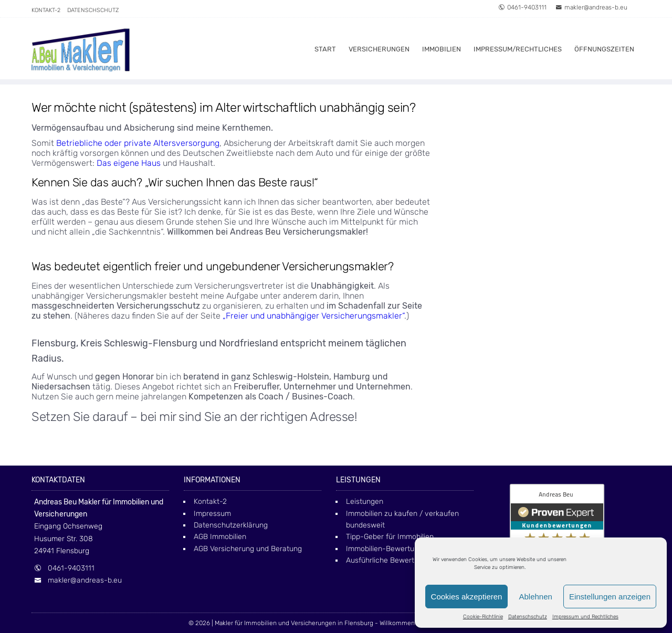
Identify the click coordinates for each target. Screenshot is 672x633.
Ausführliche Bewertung (386, 560)
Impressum (212, 514)
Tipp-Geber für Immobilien (390, 537)
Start (325, 49)
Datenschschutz (528, 617)
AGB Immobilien (220, 537)
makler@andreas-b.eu (591, 7)
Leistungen (365, 502)
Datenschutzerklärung (231, 525)
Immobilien (442, 49)
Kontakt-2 (46, 10)
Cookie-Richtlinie (483, 617)
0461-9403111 (522, 7)
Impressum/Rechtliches (518, 49)
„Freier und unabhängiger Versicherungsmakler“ (313, 316)
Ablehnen (535, 597)
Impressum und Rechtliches (585, 617)
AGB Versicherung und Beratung (248, 549)
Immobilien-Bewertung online (395, 549)
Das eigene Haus (129, 163)
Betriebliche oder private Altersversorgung (138, 143)
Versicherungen (379, 49)
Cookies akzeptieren (467, 597)
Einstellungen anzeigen (610, 597)
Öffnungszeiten (604, 49)
